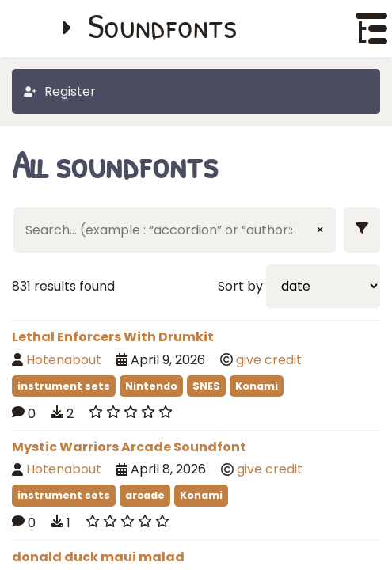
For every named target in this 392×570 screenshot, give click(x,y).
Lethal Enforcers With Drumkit (113, 337)
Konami (257, 386)
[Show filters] (362, 230)
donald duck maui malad (98, 557)
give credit (269, 360)
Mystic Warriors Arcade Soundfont (129, 447)
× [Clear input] (320, 230)
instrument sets (64, 386)
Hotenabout (64, 360)
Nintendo (151, 386)
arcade (145, 495)
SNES (206, 386)
